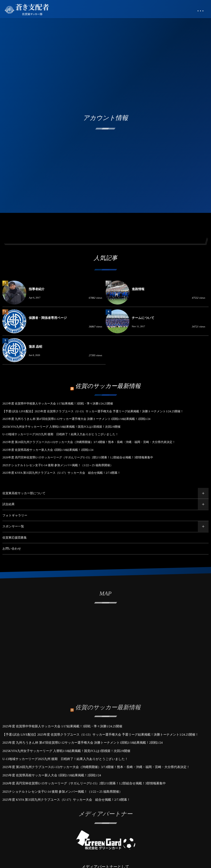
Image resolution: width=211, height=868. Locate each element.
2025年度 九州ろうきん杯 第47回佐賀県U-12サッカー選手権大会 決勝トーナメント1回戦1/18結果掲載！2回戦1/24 (76, 419)
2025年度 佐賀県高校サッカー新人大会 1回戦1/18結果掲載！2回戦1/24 (48, 450)
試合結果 (9, 504)
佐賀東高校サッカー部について (24, 493)
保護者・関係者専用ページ (48, 318)
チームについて (143, 318)
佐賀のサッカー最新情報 (108, 386)
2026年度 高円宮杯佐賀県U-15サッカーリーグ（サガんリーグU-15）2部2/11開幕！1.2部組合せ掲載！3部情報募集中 (78, 457)
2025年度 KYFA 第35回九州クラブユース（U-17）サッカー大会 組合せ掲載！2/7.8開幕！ (61, 473)
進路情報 (138, 289)
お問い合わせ (12, 549)
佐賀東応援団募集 (15, 538)
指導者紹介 (37, 289)
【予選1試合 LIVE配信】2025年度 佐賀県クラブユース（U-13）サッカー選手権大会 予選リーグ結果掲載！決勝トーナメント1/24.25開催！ (93, 411)
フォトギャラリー (15, 515)
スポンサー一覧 (13, 526)
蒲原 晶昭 (35, 347)
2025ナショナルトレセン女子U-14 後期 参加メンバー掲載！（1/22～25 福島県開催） (58, 465)
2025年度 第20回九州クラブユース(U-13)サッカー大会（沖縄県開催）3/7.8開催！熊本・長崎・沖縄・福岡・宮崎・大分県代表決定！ (89, 442)
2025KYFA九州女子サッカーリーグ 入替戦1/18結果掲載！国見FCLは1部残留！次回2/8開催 (61, 427)
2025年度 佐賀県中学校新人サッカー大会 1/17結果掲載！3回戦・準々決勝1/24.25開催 (58, 404)
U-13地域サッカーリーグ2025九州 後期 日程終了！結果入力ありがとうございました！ (60, 434)
